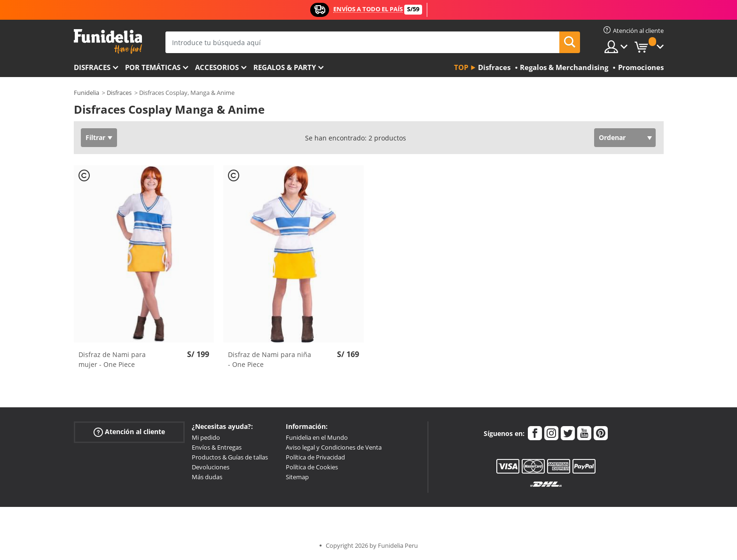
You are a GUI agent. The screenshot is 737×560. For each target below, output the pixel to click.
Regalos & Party (285, 67)
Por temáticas (153, 67)
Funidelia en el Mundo (317, 437)
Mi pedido (206, 437)
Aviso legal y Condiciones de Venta (334, 447)
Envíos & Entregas (217, 447)
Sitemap (297, 477)
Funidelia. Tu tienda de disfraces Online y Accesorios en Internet (108, 42)
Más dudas (207, 477)
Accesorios (217, 67)
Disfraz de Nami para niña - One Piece (270, 359)
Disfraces (92, 67)
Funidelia (86, 93)
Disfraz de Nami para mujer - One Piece (112, 359)
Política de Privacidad (315, 457)
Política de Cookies (312, 467)
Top (461, 67)
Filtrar (95, 137)
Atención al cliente (129, 432)
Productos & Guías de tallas (230, 457)
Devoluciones (211, 467)
